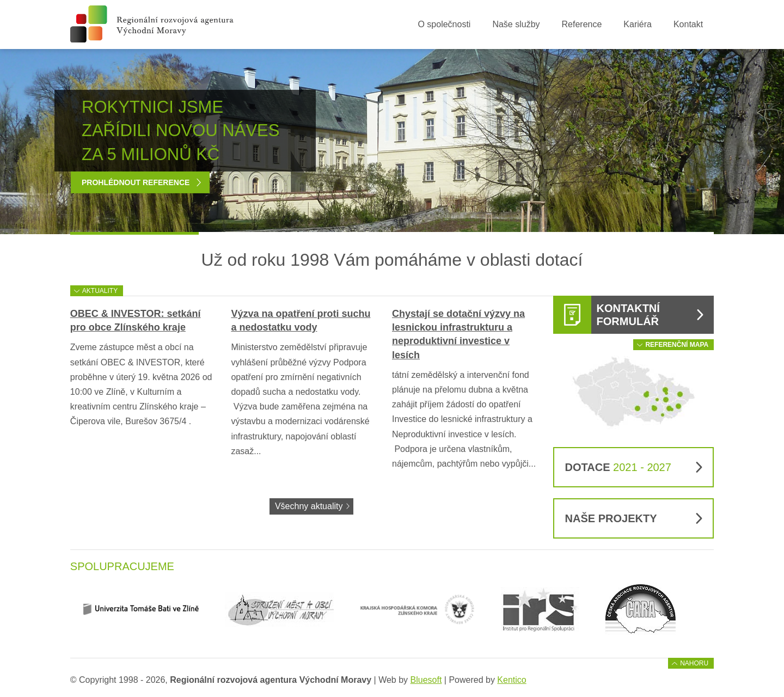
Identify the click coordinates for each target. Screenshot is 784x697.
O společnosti (444, 24)
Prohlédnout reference (136, 182)
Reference (582, 24)
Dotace (618, 467)
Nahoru (694, 663)
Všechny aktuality (309, 506)
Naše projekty (611, 518)
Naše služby (516, 24)
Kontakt (688, 24)
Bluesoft (426, 680)
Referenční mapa (677, 345)
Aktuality (100, 291)
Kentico (512, 680)
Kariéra (638, 24)
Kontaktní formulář (628, 315)
